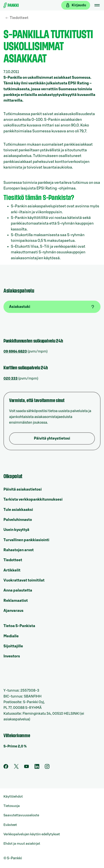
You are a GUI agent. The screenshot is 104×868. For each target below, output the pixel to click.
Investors (12, 656)
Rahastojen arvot (19, 550)
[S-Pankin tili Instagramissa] (47, 768)
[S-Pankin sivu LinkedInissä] (37, 768)
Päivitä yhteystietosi (52, 438)
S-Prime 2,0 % (15, 746)
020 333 (11, 379)
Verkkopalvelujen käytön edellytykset (32, 834)
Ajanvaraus (13, 611)
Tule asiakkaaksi (18, 510)
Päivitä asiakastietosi (23, 489)
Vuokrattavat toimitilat (24, 580)
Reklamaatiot (16, 601)
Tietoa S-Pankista (19, 626)
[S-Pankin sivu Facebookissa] (6, 768)
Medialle (11, 636)
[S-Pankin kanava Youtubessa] (26, 768)
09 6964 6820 (15, 351)
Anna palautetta (18, 590)
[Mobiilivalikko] (97, 5)
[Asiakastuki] (52, 307)
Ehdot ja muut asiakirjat (22, 844)
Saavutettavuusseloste (21, 815)
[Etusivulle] (11, 5)
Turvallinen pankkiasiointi (26, 540)
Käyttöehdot (13, 797)
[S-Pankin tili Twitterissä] (16, 768)
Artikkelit (12, 570)
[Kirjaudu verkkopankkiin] (76, 5)
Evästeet (10, 825)
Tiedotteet (19, 18)
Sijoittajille (13, 646)
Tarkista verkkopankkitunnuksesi (33, 499)
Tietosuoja (12, 806)
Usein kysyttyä (16, 530)
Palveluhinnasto (18, 520)
